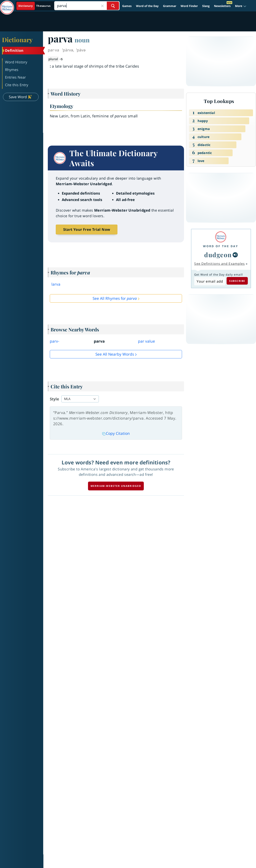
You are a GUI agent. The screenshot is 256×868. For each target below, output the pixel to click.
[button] (241, 6)
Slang (206, 6)
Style (54, 399)
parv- (54, 341)
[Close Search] (102, 6)
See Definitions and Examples (219, 264)
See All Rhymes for (115, 298)
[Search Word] (113, 6)
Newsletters (222, 6)
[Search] (87, 6)
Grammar (170, 6)
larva (56, 284)
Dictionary (17, 40)
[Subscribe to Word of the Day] (210, 281)
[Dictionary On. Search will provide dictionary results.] (35, 6)
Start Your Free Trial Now (87, 229)
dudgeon (218, 255)
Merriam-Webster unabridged (116, 486)
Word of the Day (147, 6)
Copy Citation (116, 433)
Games (127, 6)
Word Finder (189, 6)
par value (146, 341)
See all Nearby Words (115, 354)
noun (82, 40)
